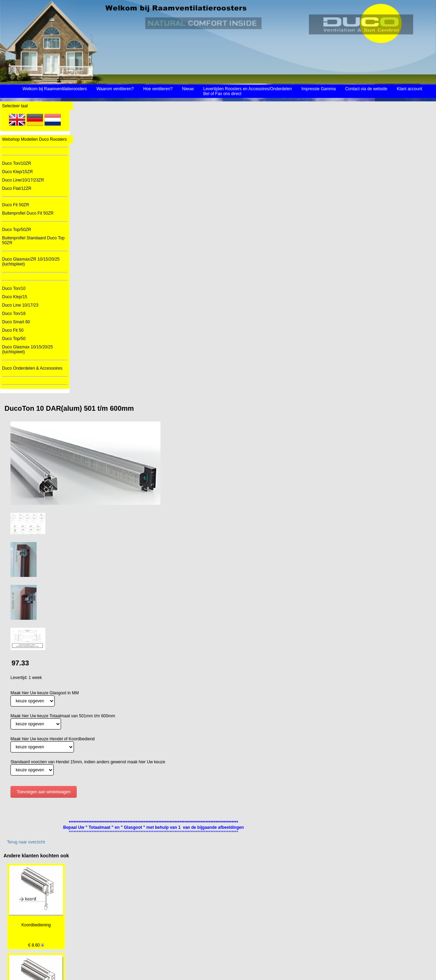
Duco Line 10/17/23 (20, 305)
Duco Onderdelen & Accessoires (32, 368)
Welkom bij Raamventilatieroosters (55, 89)
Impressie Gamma (318, 89)
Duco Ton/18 (14, 314)
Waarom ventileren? (115, 89)
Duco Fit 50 (13, 330)
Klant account (410, 89)
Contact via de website (366, 89)
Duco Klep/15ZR (17, 172)
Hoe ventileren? (158, 89)
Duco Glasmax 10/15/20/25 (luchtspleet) (27, 349)
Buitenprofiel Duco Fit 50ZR (28, 213)
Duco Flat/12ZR (17, 188)
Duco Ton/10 (14, 288)
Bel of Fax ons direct (222, 94)
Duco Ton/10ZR (17, 163)
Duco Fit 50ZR (16, 205)
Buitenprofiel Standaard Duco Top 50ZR (33, 240)
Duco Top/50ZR (17, 230)
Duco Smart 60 (16, 322)
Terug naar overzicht (26, 842)
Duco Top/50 (14, 339)
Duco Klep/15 (15, 297)
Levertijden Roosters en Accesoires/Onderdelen (248, 89)
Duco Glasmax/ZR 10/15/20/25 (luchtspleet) (31, 262)
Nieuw (188, 89)
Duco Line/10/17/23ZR (23, 180)
